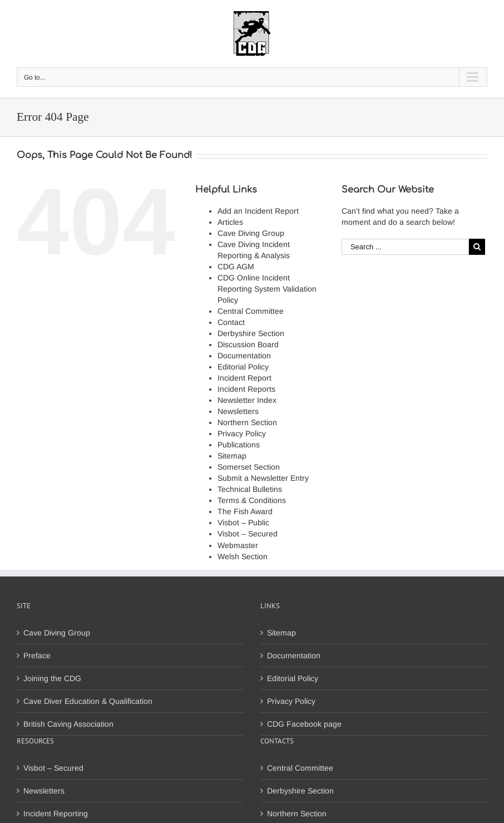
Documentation (244, 356)
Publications (239, 445)
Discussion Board (248, 344)
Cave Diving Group (251, 233)
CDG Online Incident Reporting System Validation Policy (267, 289)
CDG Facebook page (304, 724)
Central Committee (251, 311)
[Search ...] (405, 247)
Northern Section (247, 422)
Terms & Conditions (252, 500)
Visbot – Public (243, 523)
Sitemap (232, 456)
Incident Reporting (56, 814)
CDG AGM (236, 267)
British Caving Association (68, 724)
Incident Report (244, 378)
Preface (37, 656)
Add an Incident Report (258, 211)
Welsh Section (243, 556)
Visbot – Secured (248, 534)
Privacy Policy (242, 433)
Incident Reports (246, 389)
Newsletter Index (247, 400)
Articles (230, 222)
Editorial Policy (243, 367)
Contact (231, 322)
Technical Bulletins (250, 489)
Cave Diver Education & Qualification (88, 701)
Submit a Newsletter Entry (263, 478)
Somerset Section (249, 467)
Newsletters (238, 411)
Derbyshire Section (251, 333)
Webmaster (238, 545)
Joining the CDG (52, 678)
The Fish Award (245, 511)
